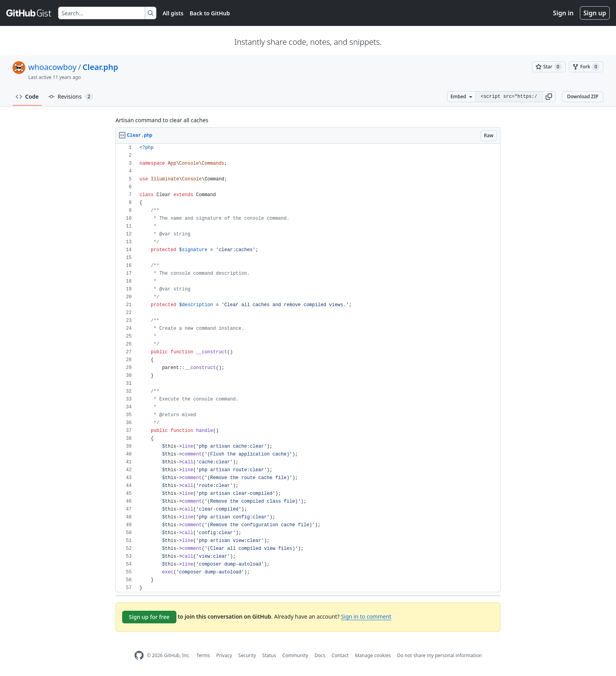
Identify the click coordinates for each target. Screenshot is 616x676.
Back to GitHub (210, 13)
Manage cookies (373, 655)
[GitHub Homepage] (139, 655)
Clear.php (100, 67)
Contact (340, 655)
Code (27, 96)
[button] (549, 97)
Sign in (563, 13)
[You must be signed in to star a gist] (549, 67)
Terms (203, 655)
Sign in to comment (366, 616)
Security (247, 655)
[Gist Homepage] (29, 13)
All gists (173, 13)
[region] (308, 368)
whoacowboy (52, 67)
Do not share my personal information (440, 655)
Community (295, 655)
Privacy (224, 655)
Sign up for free (149, 617)
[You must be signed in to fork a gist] (586, 67)
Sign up (595, 13)
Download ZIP (583, 96)
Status (269, 655)
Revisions (71, 97)
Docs (320, 655)
